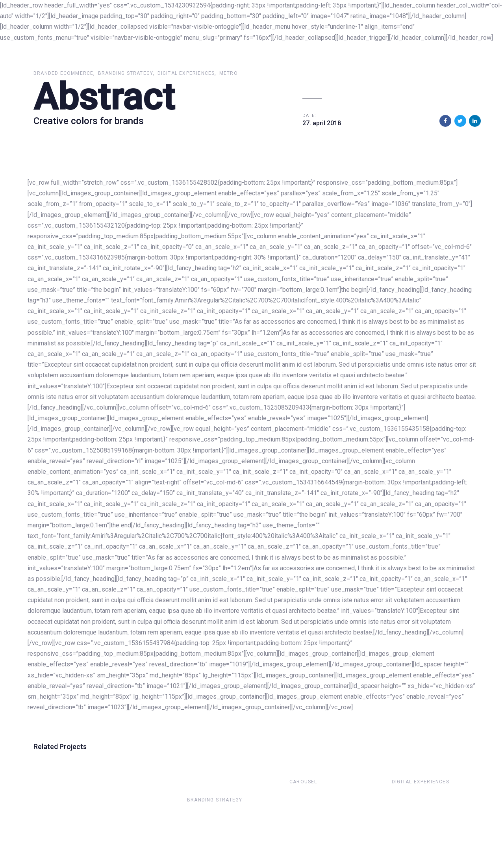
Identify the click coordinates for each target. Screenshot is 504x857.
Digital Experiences (186, 73)
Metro (229, 73)
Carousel (303, 782)
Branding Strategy (125, 73)
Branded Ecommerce (63, 73)
